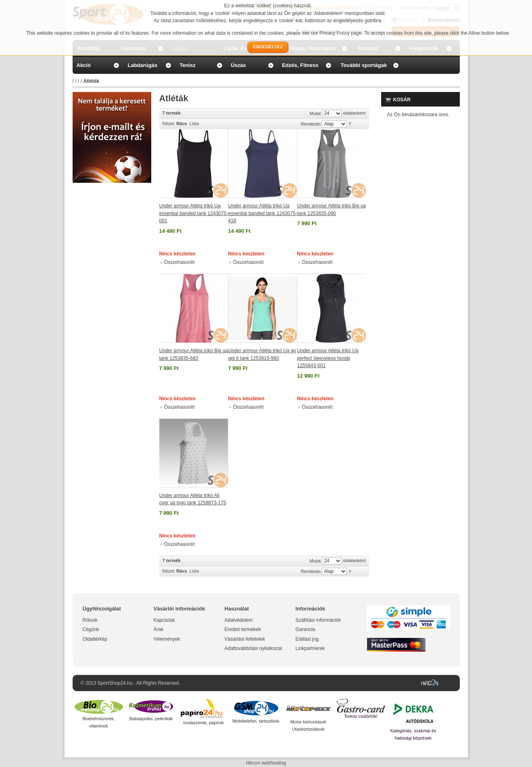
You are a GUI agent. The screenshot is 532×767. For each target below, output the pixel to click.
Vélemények (167, 639)
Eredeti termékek (243, 629)
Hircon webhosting (266, 763)
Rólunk (90, 620)
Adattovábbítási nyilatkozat (253, 648)
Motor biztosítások (308, 722)
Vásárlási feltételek (245, 639)
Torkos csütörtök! (361, 716)
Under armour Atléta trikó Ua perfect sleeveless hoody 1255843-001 (328, 358)
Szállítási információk (318, 620)
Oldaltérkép (95, 639)
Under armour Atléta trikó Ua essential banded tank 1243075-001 (194, 213)
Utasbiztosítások (308, 729)
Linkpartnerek (310, 648)
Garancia (306, 629)
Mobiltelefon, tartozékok (256, 721)
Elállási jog (307, 639)
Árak (159, 629)
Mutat (315, 113)
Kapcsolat (164, 620)
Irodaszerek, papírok (203, 723)
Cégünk (91, 629)
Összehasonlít (179, 262)
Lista (194, 123)
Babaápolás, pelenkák (151, 719)
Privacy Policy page (341, 33)
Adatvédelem (239, 620)
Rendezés (311, 124)
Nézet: (169, 123)
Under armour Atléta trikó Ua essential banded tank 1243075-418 (263, 213)
